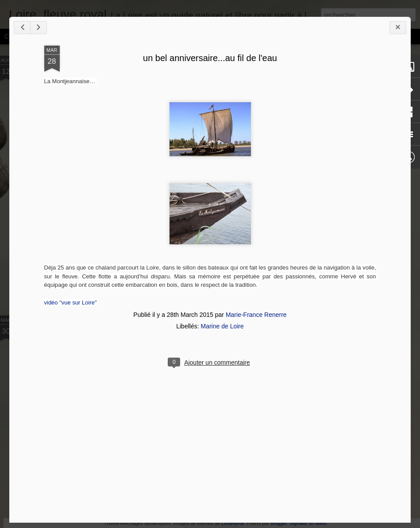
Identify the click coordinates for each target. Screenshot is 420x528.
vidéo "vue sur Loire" (71, 303)
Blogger (279, 523)
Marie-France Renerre (256, 315)
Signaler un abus (308, 523)
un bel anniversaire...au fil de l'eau (210, 58)
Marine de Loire (222, 326)
